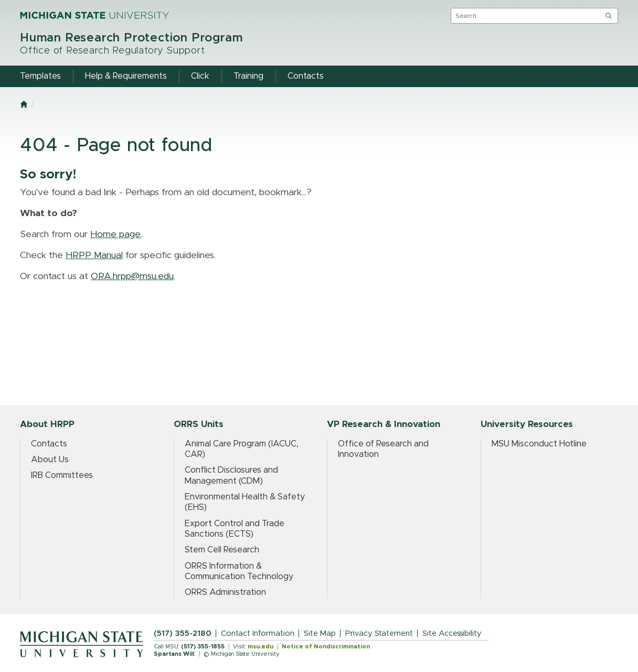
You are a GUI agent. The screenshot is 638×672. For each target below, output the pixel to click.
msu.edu (260, 647)
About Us (50, 460)
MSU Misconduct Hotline (539, 444)
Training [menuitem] (248, 76)
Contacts (49, 444)
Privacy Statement (379, 633)
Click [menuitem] (200, 76)
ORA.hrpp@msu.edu (132, 276)
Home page (115, 234)
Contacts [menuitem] (306, 76)
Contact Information (258, 633)
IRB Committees (62, 475)
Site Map (320, 633)
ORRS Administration (225, 592)
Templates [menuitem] (40, 76)
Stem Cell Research (222, 550)
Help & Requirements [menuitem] (126, 76)
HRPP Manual (94, 255)
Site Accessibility (452, 633)
